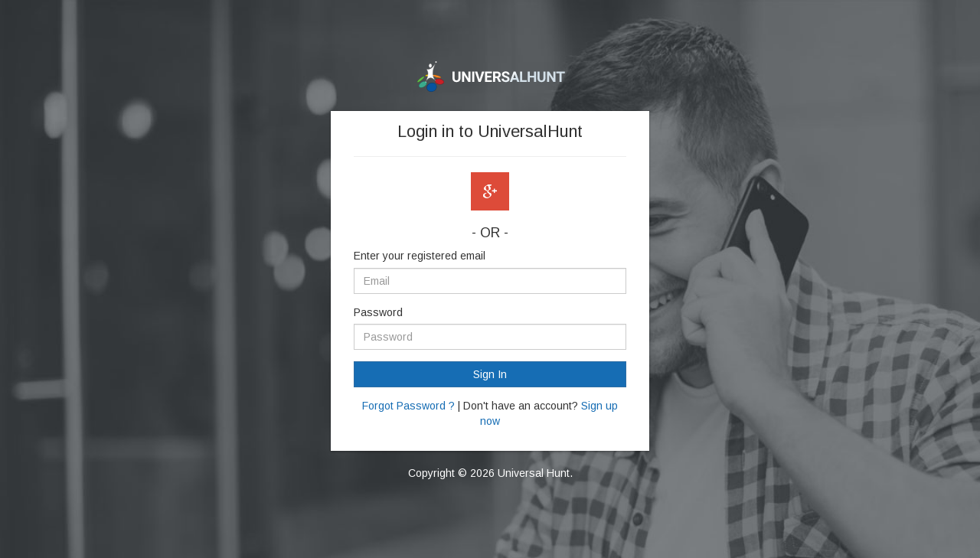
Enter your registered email (420, 256)
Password (378, 312)
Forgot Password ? (408, 406)
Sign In (490, 374)
